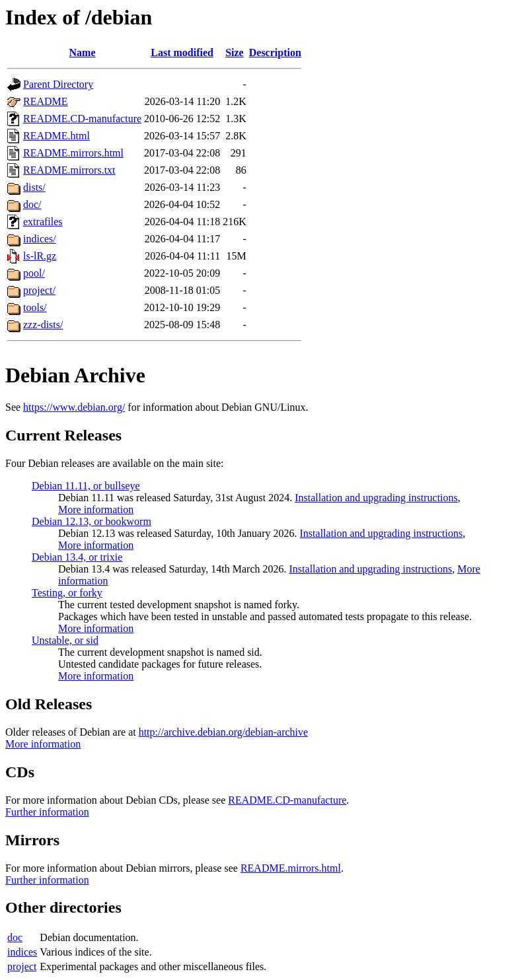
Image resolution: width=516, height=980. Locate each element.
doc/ (32, 204)
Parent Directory (58, 84)
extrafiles (43, 222)
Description (275, 52)
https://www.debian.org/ (74, 407)
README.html (56, 136)
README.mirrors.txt (69, 170)
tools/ (35, 307)
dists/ (34, 187)
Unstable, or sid (65, 640)
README (46, 101)
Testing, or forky (67, 593)
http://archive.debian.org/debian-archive (224, 732)
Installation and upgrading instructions (376, 498)
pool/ (34, 273)
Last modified (182, 52)
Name (83, 52)
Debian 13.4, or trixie (77, 557)
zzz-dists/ (43, 325)
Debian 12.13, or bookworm (92, 521)
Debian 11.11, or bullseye (86, 486)
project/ (39, 290)
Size (235, 52)
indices (22, 952)
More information (96, 509)
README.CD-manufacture (82, 119)
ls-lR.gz (40, 256)
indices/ (40, 239)
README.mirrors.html (73, 153)
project (22, 966)
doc (15, 937)
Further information (47, 812)
